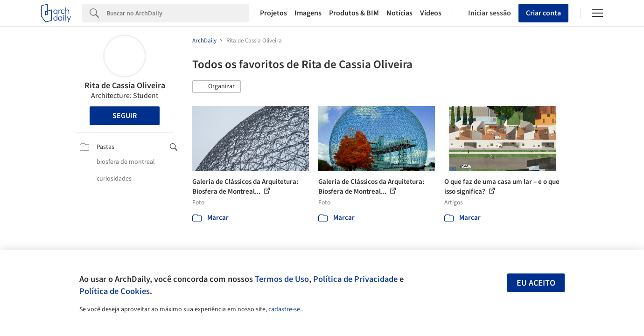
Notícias (399, 13)
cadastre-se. (285, 309)
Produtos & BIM (354, 13)
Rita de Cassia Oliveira (125, 86)
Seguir (125, 116)
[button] (217, 87)
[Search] (178, 13)
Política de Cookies (115, 291)
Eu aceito (536, 283)
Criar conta (543, 13)
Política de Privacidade (355, 279)
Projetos (273, 13)
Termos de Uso (282, 279)
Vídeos (431, 13)
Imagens (308, 13)
